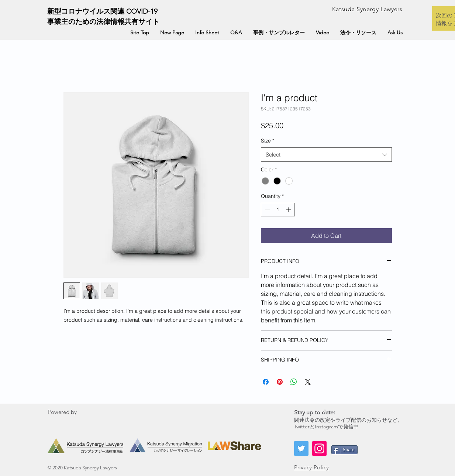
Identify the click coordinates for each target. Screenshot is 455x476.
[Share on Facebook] (266, 382)
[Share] (344, 449)
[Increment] (289, 210)
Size (268, 141)
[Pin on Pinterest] (280, 382)
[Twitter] (301, 448)
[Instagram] (319, 448)
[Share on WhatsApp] (294, 382)
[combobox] (326, 155)
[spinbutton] (278, 210)
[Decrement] (267, 210)
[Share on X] (308, 382)
